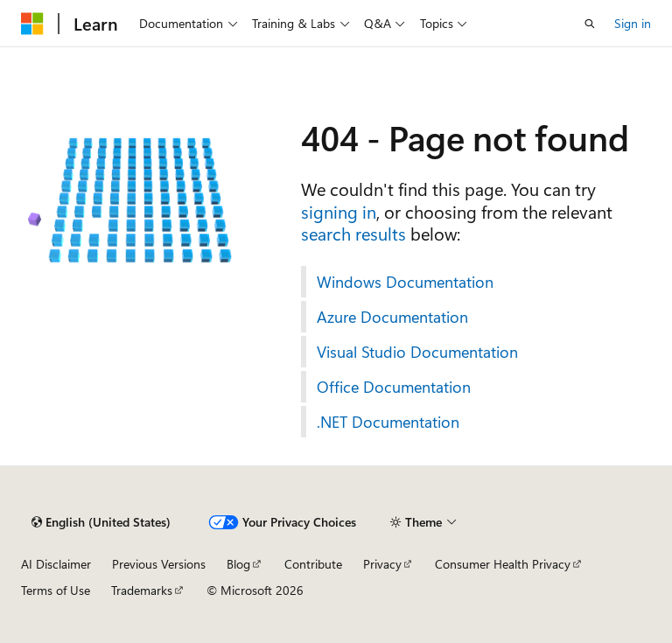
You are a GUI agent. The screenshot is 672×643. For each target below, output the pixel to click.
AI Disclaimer (56, 564)
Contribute (313, 564)
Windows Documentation (405, 282)
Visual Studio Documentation (417, 352)
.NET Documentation (388, 422)
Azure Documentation (392, 317)
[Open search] (590, 24)
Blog (238, 564)
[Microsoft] (32, 24)
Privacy (382, 564)
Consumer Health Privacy (503, 564)
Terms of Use (56, 590)
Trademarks (142, 590)
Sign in (633, 23)
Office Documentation (394, 387)
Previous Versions (159, 564)
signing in (339, 211)
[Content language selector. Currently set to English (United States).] (101, 522)
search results (353, 233)
